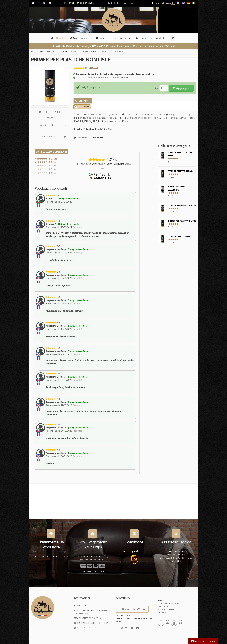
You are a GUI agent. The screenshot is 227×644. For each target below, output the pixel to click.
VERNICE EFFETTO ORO (179, 236)
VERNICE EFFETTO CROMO (180, 171)
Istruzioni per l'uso (53, 125)
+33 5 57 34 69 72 (132, 609)
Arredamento (80, 38)
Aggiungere (181, 88)
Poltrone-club (105, 38)
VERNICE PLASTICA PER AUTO (182, 205)
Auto (60, 38)
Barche (125, 38)
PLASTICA (57, 112)
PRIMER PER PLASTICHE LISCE (182, 221)
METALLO (43, 112)
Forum (141, 38)
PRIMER (50, 118)
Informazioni (157, 38)
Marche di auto (54, 137)
